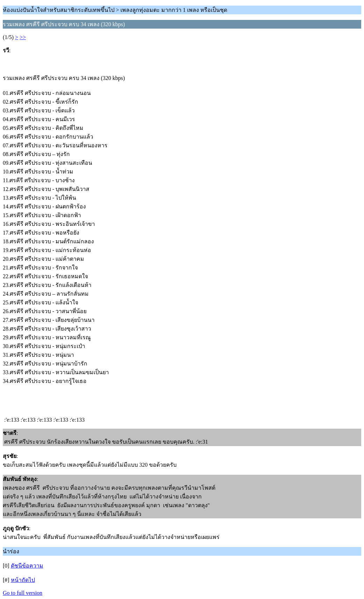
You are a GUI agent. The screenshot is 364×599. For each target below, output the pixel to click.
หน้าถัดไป (23, 580)
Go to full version (23, 593)
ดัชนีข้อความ (27, 566)
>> (23, 37)
